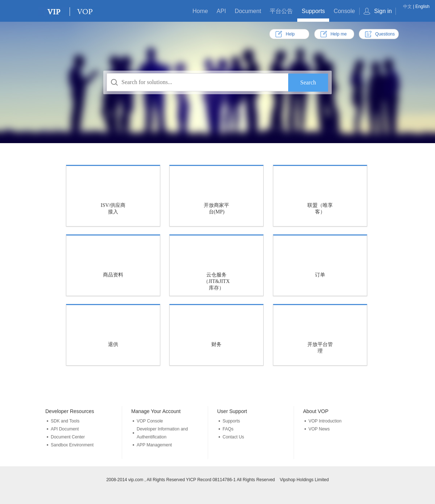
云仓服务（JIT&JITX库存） (216, 281)
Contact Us (233, 437)
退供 (113, 344)
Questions (385, 34)
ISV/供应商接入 (113, 209)
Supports (313, 11)
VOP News (319, 429)
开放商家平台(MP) (216, 209)
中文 (407, 7)
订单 (320, 275)
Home (200, 11)
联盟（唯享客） (320, 209)
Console (344, 11)
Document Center (68, 437)
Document (248, 11)
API (221, 11)
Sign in (383, 11)
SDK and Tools (65, 421)
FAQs (228, 429)
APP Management (154, 445)
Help (290, 34)
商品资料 (113, 275)
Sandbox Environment (72, 445)
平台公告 (281, 11)
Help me (339, 34)
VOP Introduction (325, 421)
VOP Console (150, 421)
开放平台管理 (320, 348)
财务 (216, 344)
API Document (65, 429)
